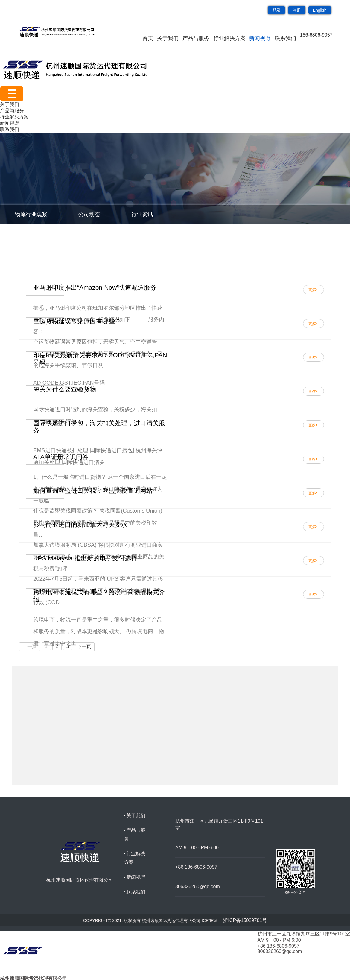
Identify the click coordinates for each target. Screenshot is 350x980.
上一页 (30, 647)
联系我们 (285, 38)
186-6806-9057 (316, 35)
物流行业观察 (31, 214)
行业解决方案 (229, 38)
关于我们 (168, 38)
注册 (297, 10)
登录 (276, 10)
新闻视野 (260, 38)
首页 (148, 38)
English (320, 10)
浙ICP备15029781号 (245, 920)
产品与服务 (196, 38)
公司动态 (89, 214)
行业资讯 (142, 214)
